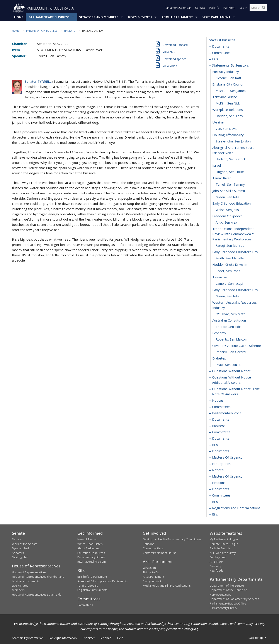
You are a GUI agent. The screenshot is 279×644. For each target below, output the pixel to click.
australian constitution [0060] (229, 320)
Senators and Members (99, 17)
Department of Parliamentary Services (234, 599)
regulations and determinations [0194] (236, 508)
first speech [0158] (221, 464)
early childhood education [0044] (231, 204)
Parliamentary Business (49, 17)
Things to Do (151, 572)
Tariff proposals (88, 586)
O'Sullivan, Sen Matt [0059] (230, 314)
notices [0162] (218, 470)
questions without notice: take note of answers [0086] (236, 392)
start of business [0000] (222, 40)
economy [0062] (219, 333)
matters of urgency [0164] (227, 476)
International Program (92, 562)
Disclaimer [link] (88, 638)
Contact (200, 8)
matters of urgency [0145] (227, 457)
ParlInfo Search (220, 548)
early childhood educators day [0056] (235, 290)
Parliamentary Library (91, 557)
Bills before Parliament (92, 577)
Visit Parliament (217, 17)
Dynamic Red (20, 548)
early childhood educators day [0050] (235, 252)
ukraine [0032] (218, 122)
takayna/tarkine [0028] (225, 97)
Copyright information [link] (63, 638)
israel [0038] (217, 166)
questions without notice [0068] (231, 371)
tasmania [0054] (219, 277)
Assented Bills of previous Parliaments (103, 581)
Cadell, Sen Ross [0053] (228, 271)
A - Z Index (217, 562)
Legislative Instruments (92, 590)
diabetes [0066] (219, 358)
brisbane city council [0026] (228, 84)
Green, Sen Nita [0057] (227, 296)
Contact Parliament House (160, 553)
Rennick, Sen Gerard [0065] (231, 352)
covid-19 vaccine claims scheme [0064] (237, 346)
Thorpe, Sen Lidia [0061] (229, 327)
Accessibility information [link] (28, 638)
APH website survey (223, 553)
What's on (149, 568)
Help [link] (120, 638)
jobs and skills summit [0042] (229, 191)
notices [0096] (218, 401)
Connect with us (153, 548)
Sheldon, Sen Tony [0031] (229, 116)
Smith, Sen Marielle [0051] (230, 258)
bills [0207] (215, 514)
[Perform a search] (264, 8)
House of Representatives (29, 572)
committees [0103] (221, 407)
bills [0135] (215, 445)
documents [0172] (221, 489)
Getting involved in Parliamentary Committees (172, 540)
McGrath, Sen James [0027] (231, 91)
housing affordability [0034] (228, 135)
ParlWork (229, 8)
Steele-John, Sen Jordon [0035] (233, 141)
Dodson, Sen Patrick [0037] (231, 159)
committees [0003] (221, 53)
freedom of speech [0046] (227, 216)
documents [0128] (221, 438)
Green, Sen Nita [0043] (227, 197)
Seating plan (20, 557)
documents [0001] (221, 46)
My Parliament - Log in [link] (224, 540)
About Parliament (177, 17)
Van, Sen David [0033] (227, 129)
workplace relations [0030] (228, 110)
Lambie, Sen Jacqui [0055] (229, 284)
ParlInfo (214, 8)
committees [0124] (221, 432)
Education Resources (91, 553)
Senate (17, 540)
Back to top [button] (258, 638)
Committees (85, 605)
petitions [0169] (219, 483)
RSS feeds (217, 571)
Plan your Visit (152, 581)
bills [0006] (215, 59)
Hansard (70, 31)
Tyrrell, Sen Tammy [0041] (230, 185)
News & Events (140, 17)
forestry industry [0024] (226, 72)
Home (19, 17)
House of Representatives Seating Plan (38, 594)
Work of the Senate (25, 544)
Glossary (215, 566)
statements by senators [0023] (231, 65)
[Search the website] (258, 8)
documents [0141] (221, 451)
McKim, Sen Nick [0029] (228, 103)
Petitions (149, 544)
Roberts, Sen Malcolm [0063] (232, 339)
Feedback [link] (106, 638)
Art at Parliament (153, 577)
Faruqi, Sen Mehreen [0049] (231, 246)
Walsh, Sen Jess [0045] (227, 210)
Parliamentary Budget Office (228, 603)
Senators (18, 553)
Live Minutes (20, 586)
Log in (243, 8)
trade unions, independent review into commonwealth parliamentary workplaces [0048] (233, 234)
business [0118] (219, 426)
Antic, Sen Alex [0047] (226, 223)
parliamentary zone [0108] (227, 413)
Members (18, 590)
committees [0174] (221, 495)
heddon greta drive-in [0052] (230, 265)
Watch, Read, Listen (90, 544)
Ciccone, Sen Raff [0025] (228, 78)
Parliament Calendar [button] (178, 8)
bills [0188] (215, 502)
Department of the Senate (227, 586)
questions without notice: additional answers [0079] (232, 380)
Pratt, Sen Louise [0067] (228, 365)
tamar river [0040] (222, 178)
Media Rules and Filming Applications (167, 586)
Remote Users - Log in (224, 544)
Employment (218, 557)
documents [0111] (221, 420)
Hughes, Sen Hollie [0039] (230, 172)
